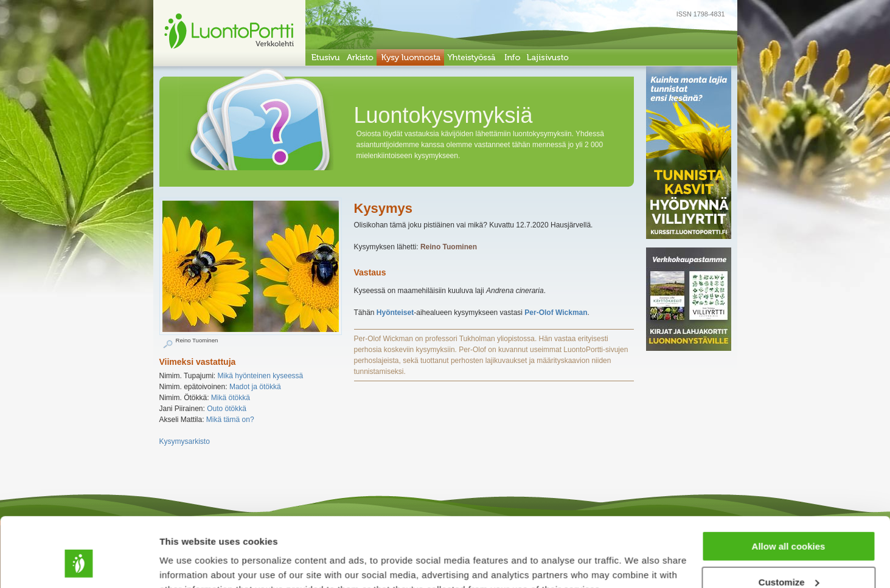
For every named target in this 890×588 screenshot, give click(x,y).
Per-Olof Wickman (556, 313)
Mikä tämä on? (230, 420)
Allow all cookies (789, 487)
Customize (789, 523)
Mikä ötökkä (231, 398)
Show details (188, 563)
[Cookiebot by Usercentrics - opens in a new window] (79, 564)
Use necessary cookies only (788, 558)
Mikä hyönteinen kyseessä (261, 376)
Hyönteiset (395, 313)
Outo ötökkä (227, 409)
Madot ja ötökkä (255, 387)
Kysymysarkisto (185, 441)
